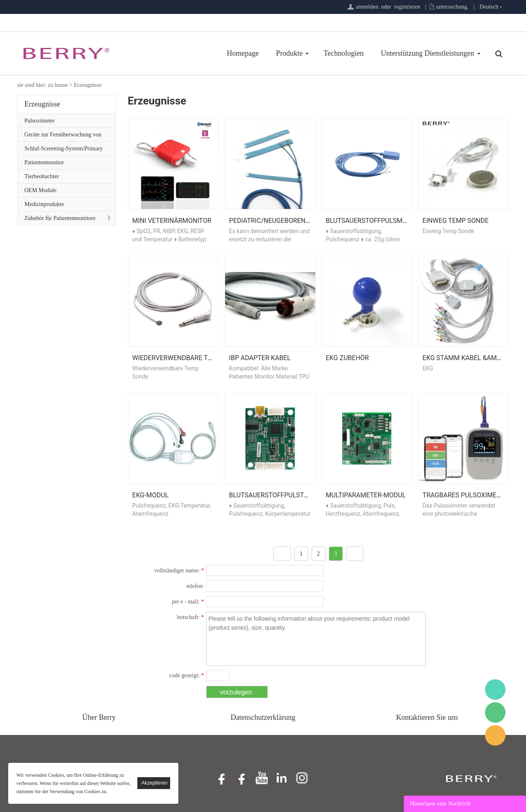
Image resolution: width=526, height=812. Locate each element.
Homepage (194, 53)
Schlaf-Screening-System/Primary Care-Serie (64, 150)
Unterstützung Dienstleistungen (378, 53)
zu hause (58, 85)
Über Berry (99, 717)
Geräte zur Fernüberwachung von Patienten (63, 136)
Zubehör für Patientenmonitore (60, 218)
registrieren (407, 7)
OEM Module (41, 190)
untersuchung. (452, 7)
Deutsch (489, 7)
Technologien (294, 53)
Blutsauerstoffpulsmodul (373, 221)
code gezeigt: (187, 675)
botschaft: (191, 617)
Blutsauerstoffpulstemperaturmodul (297, 495)
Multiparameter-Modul (366, 495)
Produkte (240, 53)
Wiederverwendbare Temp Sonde (188, 358)
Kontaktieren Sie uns (427, 717)
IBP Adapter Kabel (260, 358)
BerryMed (495, 690)
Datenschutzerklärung (263, 717)
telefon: (195, 586)
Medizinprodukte (44, 204)
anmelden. (368, 7)
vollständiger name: (179, 570)
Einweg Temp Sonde (456, 221)
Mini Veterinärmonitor (172, 221)
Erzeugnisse (88, 85)
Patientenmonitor (44, 162)
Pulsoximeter (40, 121)
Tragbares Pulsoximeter (466, 495)
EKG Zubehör (347, 358)
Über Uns (460, 53)
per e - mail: (188, 602)
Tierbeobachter (42, 176)
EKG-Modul (151, 495)
